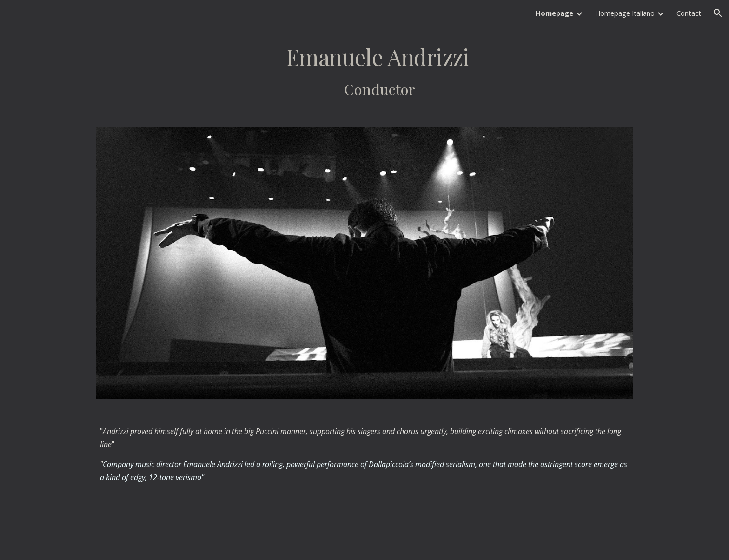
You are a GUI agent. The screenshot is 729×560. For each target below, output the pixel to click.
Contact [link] (689, 13)
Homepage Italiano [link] (625, 13)
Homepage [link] (554, 13)
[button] (718, 13)
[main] (364, 71)
